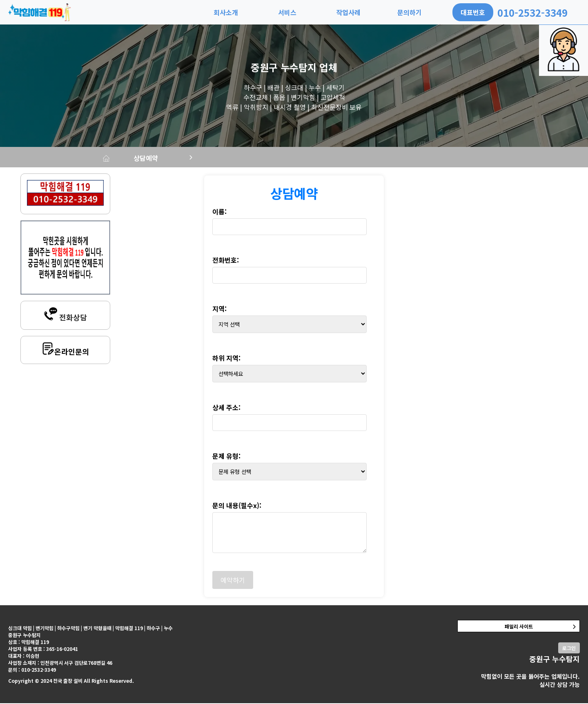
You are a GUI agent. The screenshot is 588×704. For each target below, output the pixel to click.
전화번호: (226, 261)
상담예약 (161, 158)
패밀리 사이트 (519, 627)
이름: (219, 212)
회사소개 (226, 12)
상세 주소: (226, 408)
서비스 (287, 12)
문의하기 (410, 12)
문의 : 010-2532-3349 (32, 670)
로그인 (569, 649)
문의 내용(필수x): (237, 506)
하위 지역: (226, 359)
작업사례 (348, 12)
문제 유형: (226, 457)
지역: (219, 309)
